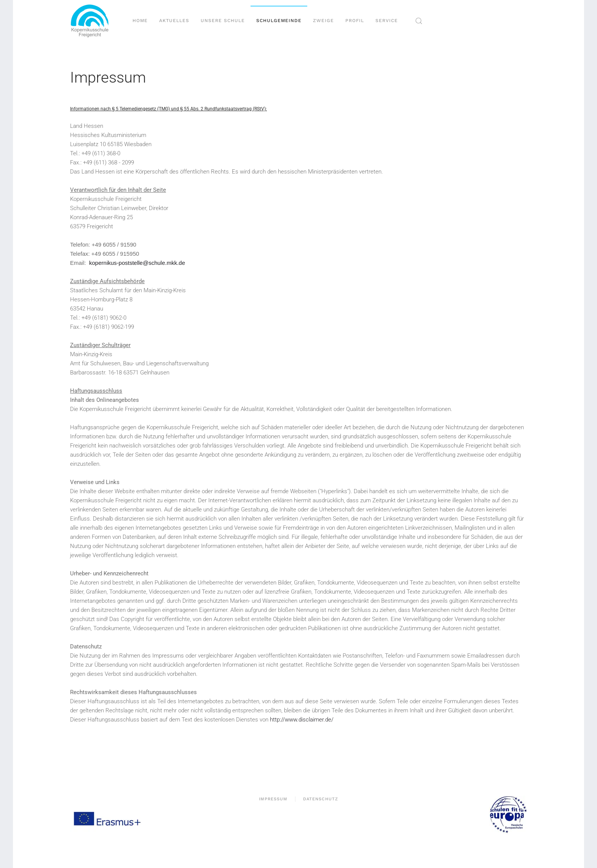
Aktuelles (174, 21)
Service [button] (387, 21)
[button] (419, 21)
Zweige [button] (323, 21)
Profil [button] (355, 21)
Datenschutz (321, 800)
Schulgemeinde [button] (279, 21)
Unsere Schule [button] (223, 21)
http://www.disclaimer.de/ (302, 720)
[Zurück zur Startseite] (93, 21)
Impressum (273, 800)
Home (140, 21)
